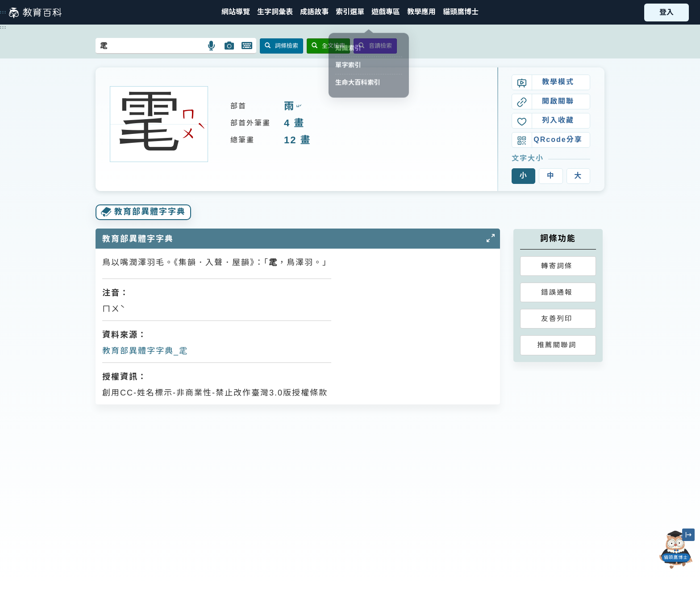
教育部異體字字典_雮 (145, 351)
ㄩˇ (298, 106)
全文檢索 (328, 46)
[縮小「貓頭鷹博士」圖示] (688, 535)
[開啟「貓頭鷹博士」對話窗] (676, 550)
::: (3, 12)
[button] (350, 12)
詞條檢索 (281, 46)
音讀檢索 (375, 46)
